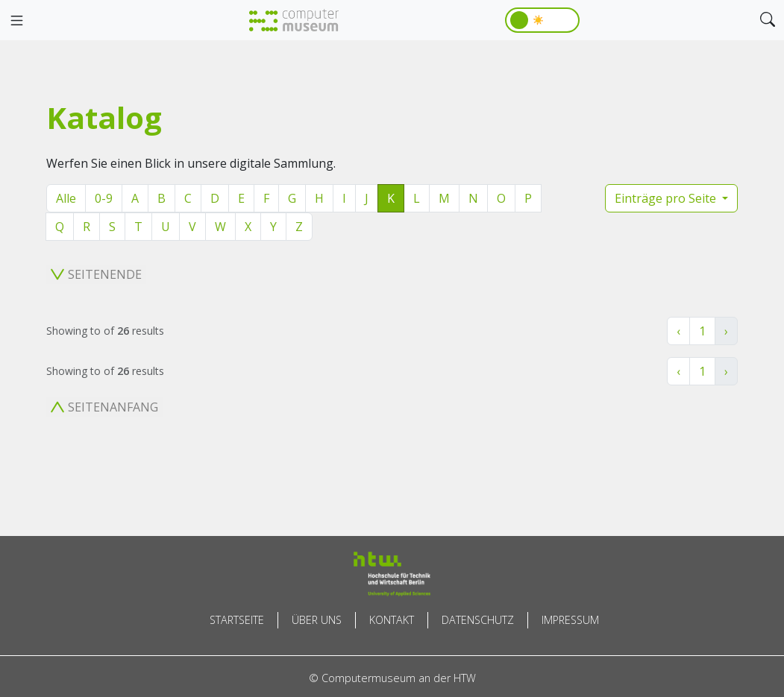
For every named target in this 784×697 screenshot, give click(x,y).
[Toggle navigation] (16, 21)
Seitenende (96, 274)
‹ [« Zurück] (678, 331)
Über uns (317, 620)
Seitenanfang (104, 407)
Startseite (237, 620)
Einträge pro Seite (667, 198)
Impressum (570, 620)
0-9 (104, 198)
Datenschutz (478, 620)
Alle (66, 198)
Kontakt (392, 620)
